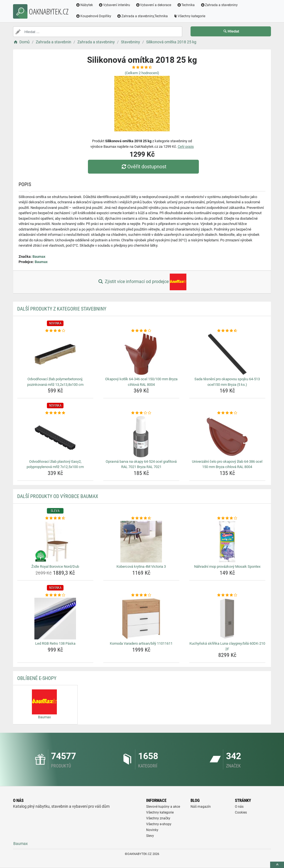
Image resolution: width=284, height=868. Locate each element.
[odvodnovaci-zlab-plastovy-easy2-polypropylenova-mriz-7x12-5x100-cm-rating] (55, 413)
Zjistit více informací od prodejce (142, 282)
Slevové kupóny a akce (163, 807)
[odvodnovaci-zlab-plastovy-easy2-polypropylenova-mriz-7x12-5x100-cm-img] (55, 437)
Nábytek (84, 5)
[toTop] (277, 865)
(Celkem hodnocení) (142, 73)
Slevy (150, 836)
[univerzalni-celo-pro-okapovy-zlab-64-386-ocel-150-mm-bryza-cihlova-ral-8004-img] (227, 437)
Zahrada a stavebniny (219, 5)
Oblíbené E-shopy (37, 678)
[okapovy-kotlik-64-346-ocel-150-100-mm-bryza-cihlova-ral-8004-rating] (141, 331)
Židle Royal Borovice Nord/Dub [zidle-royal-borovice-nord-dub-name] (55, 566)
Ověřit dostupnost (143, 167)
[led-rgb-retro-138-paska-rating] (55, 595)
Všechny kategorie (189, 16)
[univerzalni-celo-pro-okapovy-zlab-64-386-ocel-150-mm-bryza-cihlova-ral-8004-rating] (227, 413)
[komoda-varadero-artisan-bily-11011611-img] (141, 619)
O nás (239, 807)
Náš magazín (201, 807)
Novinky (152, 830)
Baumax (39, 257)
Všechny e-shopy (159, 824)
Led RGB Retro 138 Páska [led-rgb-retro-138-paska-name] (55, 643)
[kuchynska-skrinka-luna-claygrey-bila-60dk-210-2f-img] (227, 619)
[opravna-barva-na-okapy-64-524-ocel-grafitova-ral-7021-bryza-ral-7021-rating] (141, 413)
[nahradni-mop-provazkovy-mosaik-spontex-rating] (227, 518)
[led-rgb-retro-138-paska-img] (55, 619)
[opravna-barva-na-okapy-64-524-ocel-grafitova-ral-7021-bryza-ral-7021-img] (141, 437)
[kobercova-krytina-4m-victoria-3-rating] (141, 518)
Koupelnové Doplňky (93, 16)
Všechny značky (158, 818)
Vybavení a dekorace (154, 5)
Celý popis (186, 147)
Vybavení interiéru (114, 5)
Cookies (241, 812)
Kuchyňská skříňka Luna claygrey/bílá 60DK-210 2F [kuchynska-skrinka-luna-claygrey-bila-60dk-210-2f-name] (227, 646)
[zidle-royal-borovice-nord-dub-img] (55, 542)
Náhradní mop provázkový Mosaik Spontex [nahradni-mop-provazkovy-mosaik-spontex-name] (227, 566)
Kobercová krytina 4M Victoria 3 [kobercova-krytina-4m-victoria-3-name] (141, 566)
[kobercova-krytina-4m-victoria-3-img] (141, 542)
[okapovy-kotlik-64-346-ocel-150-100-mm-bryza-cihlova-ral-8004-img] (141, 354)
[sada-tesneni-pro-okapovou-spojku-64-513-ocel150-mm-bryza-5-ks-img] (227, 354)
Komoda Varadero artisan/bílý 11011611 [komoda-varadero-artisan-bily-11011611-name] (141, 643)
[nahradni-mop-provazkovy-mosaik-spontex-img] (227, 542)
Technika (186, 5)
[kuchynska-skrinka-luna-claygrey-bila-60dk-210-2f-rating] (227, 595)
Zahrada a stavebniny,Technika (142, 16)
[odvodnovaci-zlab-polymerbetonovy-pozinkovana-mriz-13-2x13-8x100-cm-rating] (55, 331)
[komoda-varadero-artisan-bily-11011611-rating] (141, 595)
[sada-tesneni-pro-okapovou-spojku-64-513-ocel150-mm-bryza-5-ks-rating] (227, 331)
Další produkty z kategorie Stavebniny (62, 309)
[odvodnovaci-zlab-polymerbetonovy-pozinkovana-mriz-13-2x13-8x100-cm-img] (55, 354)
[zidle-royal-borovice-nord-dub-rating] (55, 518)
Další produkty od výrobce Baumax (58, 496)
